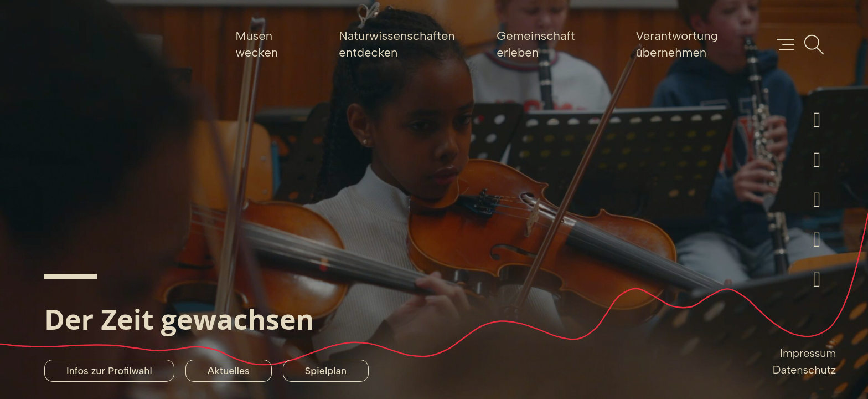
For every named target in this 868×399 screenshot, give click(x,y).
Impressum (808, 353)
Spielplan (326, 371)
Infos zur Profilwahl (109, 371)
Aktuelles (229, 371)
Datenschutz (805, 370)
